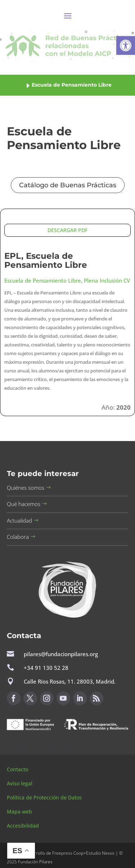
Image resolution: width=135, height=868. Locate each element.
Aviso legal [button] (20, 783)
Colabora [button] (18, 537)
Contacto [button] (18, 769)
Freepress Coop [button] (68, 853)
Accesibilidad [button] (23, 826)
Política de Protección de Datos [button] (45, 797)
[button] (126, 45)
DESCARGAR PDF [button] (67, 230)
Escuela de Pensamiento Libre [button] (43, 280)
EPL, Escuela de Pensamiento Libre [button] (46, 260)
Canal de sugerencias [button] (42, 748)
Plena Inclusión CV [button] (107, 280)
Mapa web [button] (19, 812)
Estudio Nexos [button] (100, 853)
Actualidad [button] (19, 520)
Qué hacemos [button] (24, 504)
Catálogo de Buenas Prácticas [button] (68, 185)
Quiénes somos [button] (26, 488)
